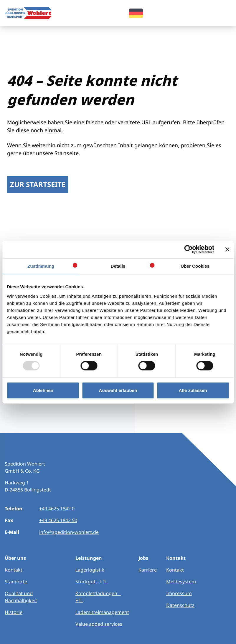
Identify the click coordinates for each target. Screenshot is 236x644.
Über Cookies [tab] (195, 266)
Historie (14, 612)
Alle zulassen (193, 390)
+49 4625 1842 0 (57, 509)
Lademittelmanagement (102, 612)
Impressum (179, 593)
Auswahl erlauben (118, 390)
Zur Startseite (38, 184)
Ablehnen (43, 390)
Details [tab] (118, 266)
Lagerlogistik (90, 570)
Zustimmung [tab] (41, 266)
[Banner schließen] (227, 249)
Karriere (148, 570)
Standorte (16, 582)
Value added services (99, 624)
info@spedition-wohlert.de (69, 532)
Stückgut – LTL (91, 582)
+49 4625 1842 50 (58, 520)
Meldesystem (181, 582)
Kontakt (14, 570)
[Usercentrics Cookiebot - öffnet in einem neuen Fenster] (188, 249)
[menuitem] (136, 13)
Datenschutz (180, 605)
